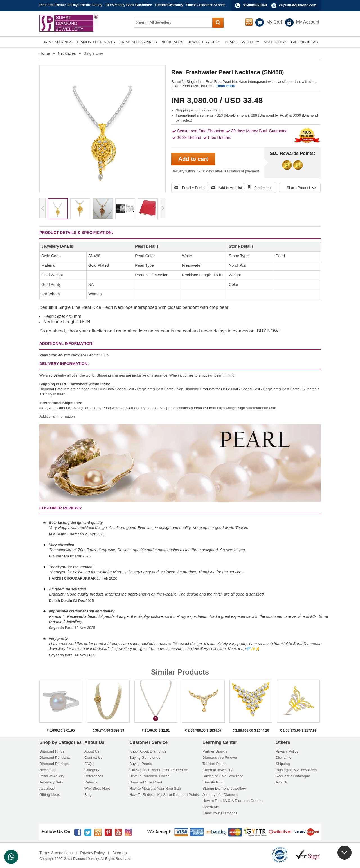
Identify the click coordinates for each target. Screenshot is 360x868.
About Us (92, 751)
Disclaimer (284, 757)
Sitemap (119, 853)
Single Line (94, 53)
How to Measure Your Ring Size (155, 788)
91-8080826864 (255, 5)
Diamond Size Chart (146, 782)
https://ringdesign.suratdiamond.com (247, 408)
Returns (91, 782)
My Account (308, 22)
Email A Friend (194, 188)
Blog (88, 795)
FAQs (89, 764)
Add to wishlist (230, 188)
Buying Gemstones (145, 757)
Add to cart (193, 159)
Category (92, 770)
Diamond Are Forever (220, 757)
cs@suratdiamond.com (298, 5)
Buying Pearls (141, 764)
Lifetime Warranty (169, 5)
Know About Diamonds (148, 751)
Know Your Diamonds (220, 813)
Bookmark (263, 188)
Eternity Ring (213, 782)
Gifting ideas (49, 795)
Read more (226, 86)
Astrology (47, 788)
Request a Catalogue (293, 776)
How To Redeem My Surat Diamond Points (164, 795)
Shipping (283, 764)
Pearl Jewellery (52, 776)
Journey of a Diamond (220, 795)
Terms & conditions (56, 853)
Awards (282, 782)
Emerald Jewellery (217, 770)
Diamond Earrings (54, 764)
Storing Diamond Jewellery (224, 788)
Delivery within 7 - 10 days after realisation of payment (215, 171)
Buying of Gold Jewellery (223, 776)
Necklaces (67, 53)
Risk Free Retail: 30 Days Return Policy (71, 5)
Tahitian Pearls (214, 764)
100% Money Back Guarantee (128, 5)
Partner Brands (215, 751)
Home (45, 53)
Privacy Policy (287, 751)
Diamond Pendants (55, 757)
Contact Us (93, 757)
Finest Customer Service (206, 5)
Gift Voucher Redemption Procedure (159, 770)
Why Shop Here (97, 788)
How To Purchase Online (149, 776)
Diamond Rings (52, 751)
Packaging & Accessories (296, 770)
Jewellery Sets (51, 782)
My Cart (274, 22)
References (94, 776)
